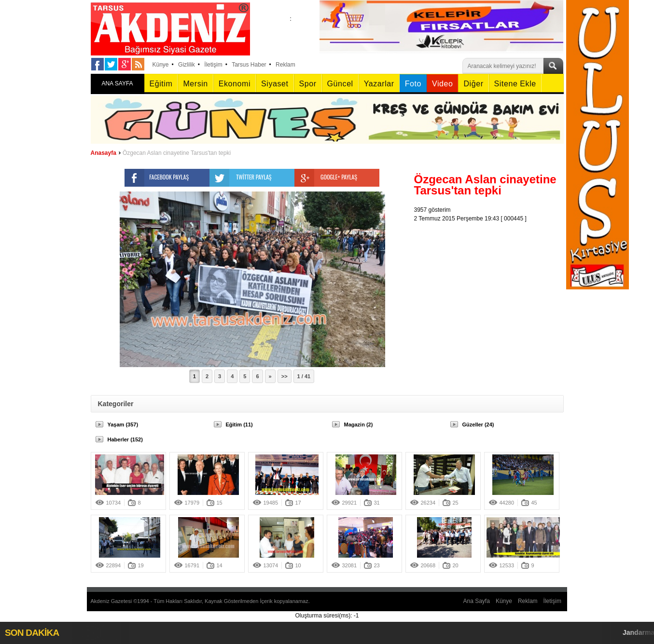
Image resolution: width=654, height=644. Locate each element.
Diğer (473, 84)
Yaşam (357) (123, 425)
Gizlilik (187, 65)
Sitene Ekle (515, 84)
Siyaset (275, 84)
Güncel (340, 84)
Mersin (195, 84)
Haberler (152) (125, 439)
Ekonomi (235, 84)
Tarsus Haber (249, 65)
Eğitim (161, 84)
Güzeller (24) (478, 425)
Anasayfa (104, 153)
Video (442, 84)
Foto (413, 84)
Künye (161, 65)
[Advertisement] (491, 283)
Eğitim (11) (239, 425)
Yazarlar (379, 84)
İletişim (213, 65)
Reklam (285, 65)
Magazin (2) (359, 425)
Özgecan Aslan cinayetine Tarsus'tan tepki (177, 153)
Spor (308, 84)
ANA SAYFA (117, 83)
